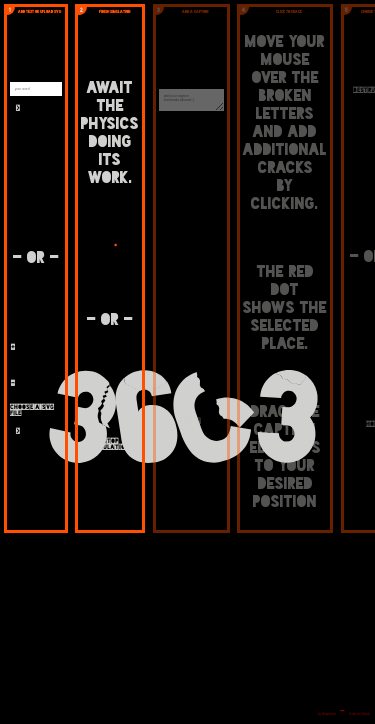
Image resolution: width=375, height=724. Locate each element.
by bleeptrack (327, 714)
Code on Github (359, 714)
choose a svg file (32, 410)
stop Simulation (110, 444)
